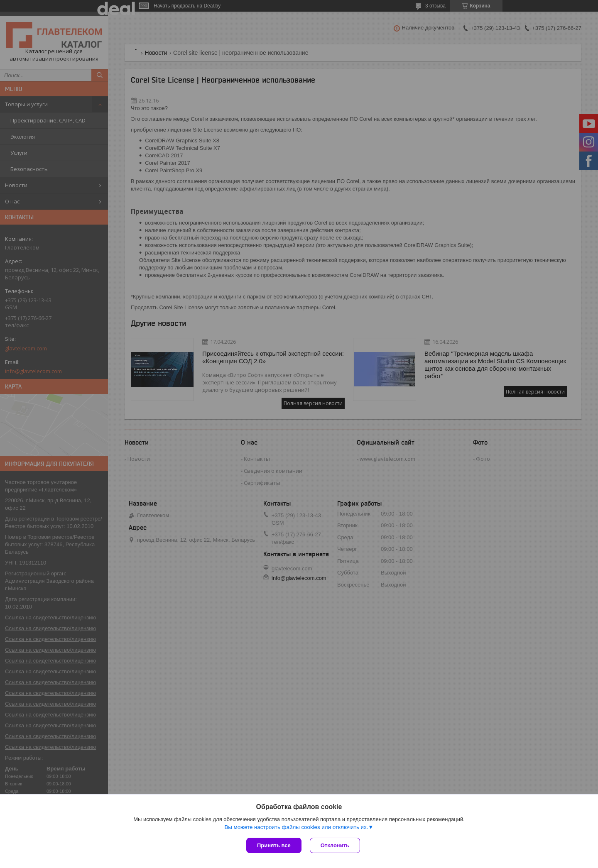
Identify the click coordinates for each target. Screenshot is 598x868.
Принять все (274, 845)
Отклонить (335, 845)
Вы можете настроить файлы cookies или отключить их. (296, 827)
